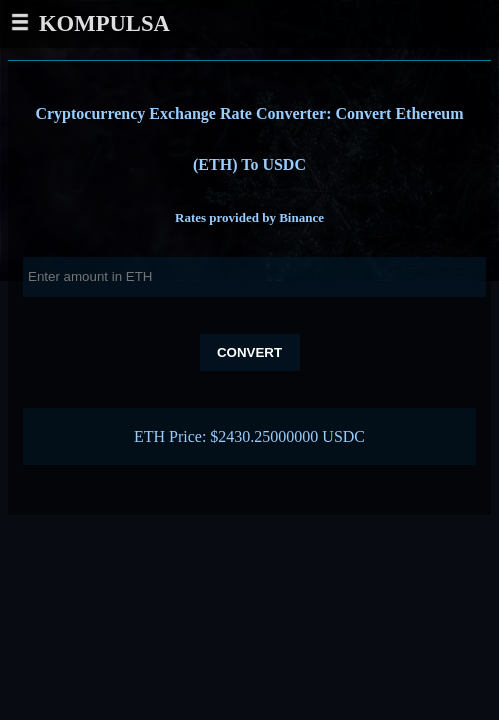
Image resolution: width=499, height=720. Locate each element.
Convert (249, 352)
